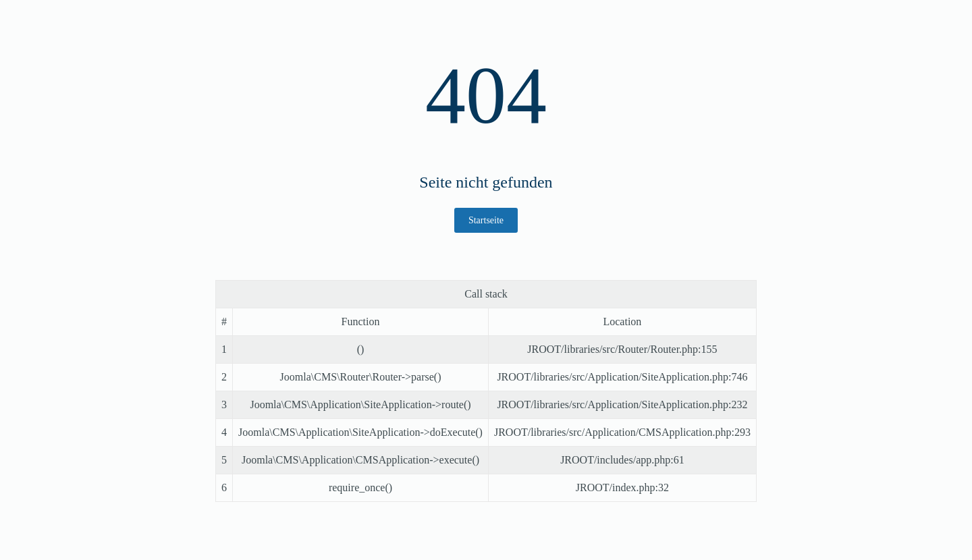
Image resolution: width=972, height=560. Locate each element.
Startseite (486, 220)
